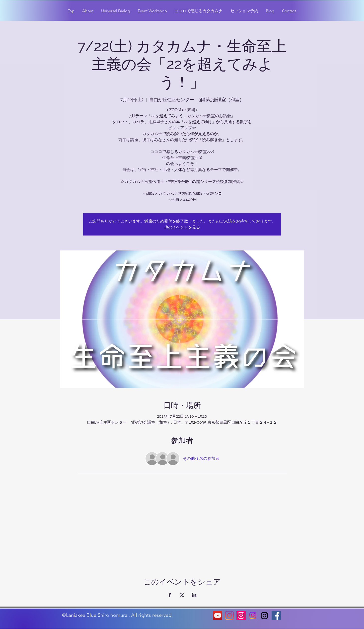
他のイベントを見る (182, 227)
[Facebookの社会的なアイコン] (276, 615)
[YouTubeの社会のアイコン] (218, 615)
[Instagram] (229, 615)
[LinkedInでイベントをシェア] (194, 595)
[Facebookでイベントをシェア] (170, 595)
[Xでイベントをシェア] (182, 595)
